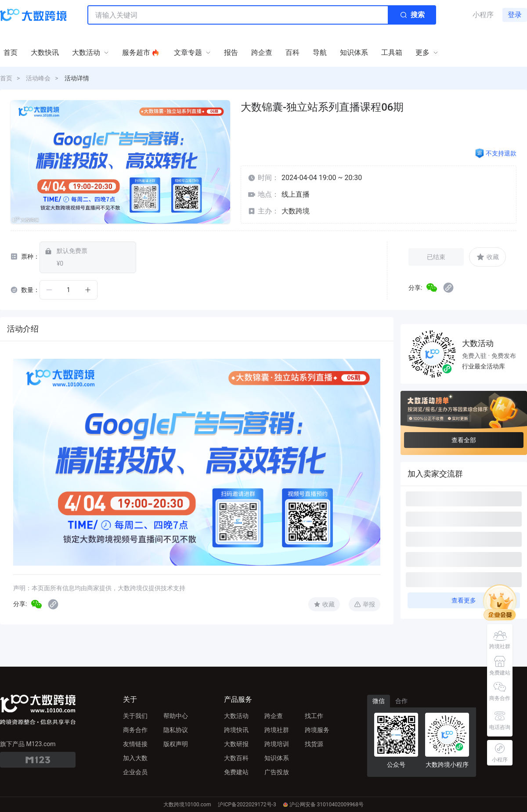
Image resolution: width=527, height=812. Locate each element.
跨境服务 (317, 730)
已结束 (436, 257)
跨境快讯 (236, 730)
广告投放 (277, 772)
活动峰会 (38, 78)
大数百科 (236, 758)
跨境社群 (277, 730)
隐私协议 (176, 730)
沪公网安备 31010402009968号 (323, 805)
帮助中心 (176, 716)
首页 (6, 78)
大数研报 (236, 744)
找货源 (314, 744)
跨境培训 (277, 744)
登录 (515, 15)
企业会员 (135, 772)
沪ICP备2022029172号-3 (247, 805)
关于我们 (135, 716)
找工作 (314, 716)
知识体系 (277, 758)
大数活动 (236, 716)
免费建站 (236, 772)
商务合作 (135, 730)
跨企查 (274, 716)
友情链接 (135, 744)
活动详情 (77, 78)
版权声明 (176, 744)
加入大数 (135, 758)
